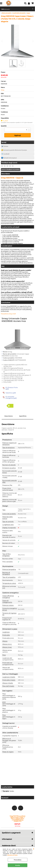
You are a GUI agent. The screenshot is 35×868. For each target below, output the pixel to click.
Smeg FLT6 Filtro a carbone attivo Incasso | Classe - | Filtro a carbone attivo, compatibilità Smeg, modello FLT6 (17, 818)
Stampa (6, 146)
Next (33, 41)
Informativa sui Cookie (12, 855)
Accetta (18, 865)
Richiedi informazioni (10, 158)
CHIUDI (34, 849)
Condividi (6, 154)
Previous (2, 41)
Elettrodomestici (6, 9)
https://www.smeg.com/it (8, 314)
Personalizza (18, 860)
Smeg (3, 90)
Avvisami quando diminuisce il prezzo (15, 150)
